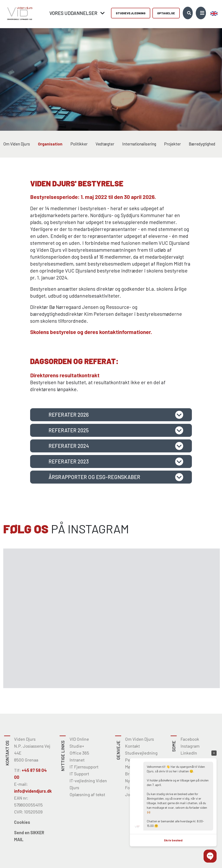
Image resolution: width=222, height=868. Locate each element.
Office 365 (79, 753)
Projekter (172, 144)
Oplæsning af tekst (87, 794)
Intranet (77, 760)
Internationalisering (139, 144)
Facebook (190, 739)
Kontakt (132, 746)
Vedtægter (105, 144)
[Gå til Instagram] (39, 583)
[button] (210, 856)
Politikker (79, 144)
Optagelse (166, 13)
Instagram (190, 746)
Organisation (50, 144)
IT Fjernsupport (84, 767)
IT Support (79, 774)
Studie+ (77, 746)
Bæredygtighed (202, 144)
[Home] (19, 13)
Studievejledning (131, 13)
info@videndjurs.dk (33, 791)
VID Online (79, 739)
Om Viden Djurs (17, 144)
